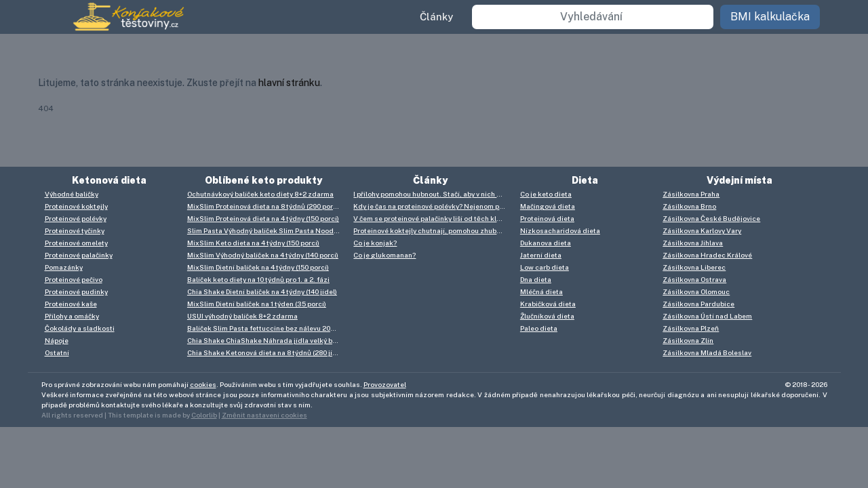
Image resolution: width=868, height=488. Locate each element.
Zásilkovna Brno (689, 206)
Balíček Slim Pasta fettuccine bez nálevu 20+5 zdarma (267, 328)
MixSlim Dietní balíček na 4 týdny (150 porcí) (258, 267)
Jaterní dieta (541, 255)
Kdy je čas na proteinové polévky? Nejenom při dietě (433, 206)
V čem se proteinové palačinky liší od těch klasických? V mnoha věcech (433, 218)
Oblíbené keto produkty (263, 180)
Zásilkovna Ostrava (694, 279)
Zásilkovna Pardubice (698, 304)
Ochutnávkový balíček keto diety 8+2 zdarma (260, 194)
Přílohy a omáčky (72, 316)
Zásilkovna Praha (691, 194)
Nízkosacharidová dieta (560, 230)
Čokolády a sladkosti (80, 328)
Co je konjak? (375, 243)
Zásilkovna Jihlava (693, 243)
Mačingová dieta (548, 206)
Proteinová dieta (547, 218)
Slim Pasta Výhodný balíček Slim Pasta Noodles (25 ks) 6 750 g (267, 230)
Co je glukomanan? (384, 255)
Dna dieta (536, 279)
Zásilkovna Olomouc (696, 291)
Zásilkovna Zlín (688, 340)
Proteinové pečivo (74, 279)
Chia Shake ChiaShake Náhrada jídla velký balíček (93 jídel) (267, 340)
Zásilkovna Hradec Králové (707, 255)
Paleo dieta (539, 328)
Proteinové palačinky (79, 255)
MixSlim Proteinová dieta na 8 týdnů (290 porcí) (264, 206)
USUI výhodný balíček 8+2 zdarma (242, 316)
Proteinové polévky (76, 218)
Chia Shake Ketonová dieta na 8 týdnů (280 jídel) (266, 352)
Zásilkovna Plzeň (691, 328)
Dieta (585, 180)
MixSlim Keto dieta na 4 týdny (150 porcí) (253, 243)
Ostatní (57, 352)
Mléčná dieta (541, 291)
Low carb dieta (545, 267)
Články (436, 17)
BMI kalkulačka (770, 17)
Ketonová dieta (109, 180)
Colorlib (204, 415)
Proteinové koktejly (76, 206)
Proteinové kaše (71, 304)
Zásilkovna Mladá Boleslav (707, 352)
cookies (203, 384)
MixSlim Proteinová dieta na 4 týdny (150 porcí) (263, 218)
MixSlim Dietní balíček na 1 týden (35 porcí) (257, 304)
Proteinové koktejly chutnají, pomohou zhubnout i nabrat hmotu (433, 230)
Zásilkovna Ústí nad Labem (707, 316)
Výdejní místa (739, 180)
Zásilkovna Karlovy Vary (702, 230)
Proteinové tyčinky (75, 230)
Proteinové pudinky (76, 291)
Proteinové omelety (76, 243)
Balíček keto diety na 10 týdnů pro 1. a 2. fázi (258, 279)
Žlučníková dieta (547, 316)
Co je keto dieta (546, 194)
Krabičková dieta (548, 304)
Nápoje (57, 340)
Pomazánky (64, 267)
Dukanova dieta (546, 243)
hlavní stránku (289, 83)
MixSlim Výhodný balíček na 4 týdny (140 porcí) (263, 255)
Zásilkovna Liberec (694, 267)
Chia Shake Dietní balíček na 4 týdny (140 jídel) (262, 291)
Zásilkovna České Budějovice (711, 218)
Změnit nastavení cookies (264, 415)
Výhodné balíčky (72, 194)
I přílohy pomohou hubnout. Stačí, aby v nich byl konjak (433, 194)
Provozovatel (385, 384)
